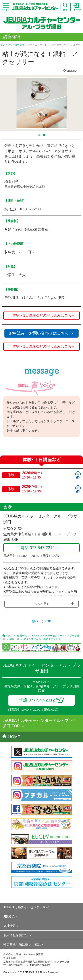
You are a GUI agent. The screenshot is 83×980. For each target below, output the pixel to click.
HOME (11, 737)
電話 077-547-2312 (41, 700)
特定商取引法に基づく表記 (22, 944)
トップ (9, 636)
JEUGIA (9, 917)
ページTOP (43, 621)
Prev (6, 103)
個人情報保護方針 (16, 935)
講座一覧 (14, 639)
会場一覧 (22, 636)
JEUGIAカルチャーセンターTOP (26, 907)
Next (77, 103)
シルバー (76, 45)
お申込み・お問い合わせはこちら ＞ (41, 333)
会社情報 (10, 926)
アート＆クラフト (37, 45)
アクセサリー (59, 45)
